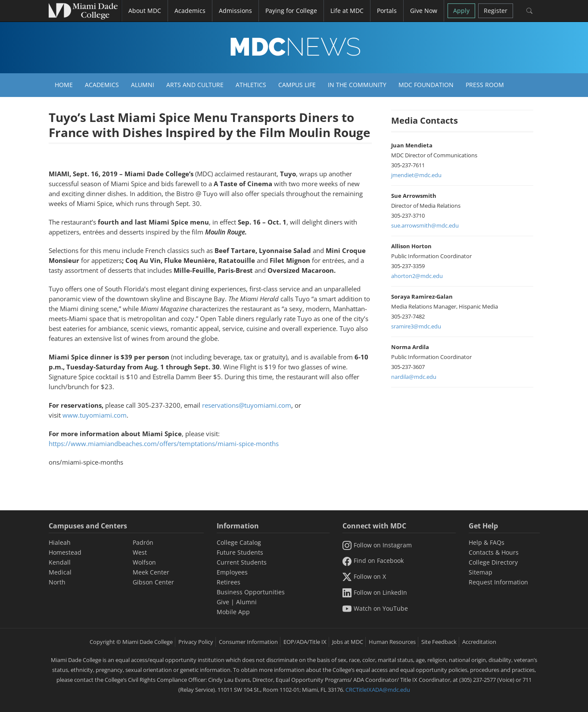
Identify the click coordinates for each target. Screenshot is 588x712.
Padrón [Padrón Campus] (143, 542)
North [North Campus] (57, 582)
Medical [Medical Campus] (60, 572)
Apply (461, 11)
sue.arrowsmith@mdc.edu (425, 225)
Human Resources (392, 642)
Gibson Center (153, 582)
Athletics (251, 85)
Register (496, 11)
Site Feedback (439, 642)
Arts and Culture (195, 85)
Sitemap (481, 572)
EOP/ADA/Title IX (305, 642)
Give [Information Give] (223, 602)
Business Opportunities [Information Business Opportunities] (251, 592)
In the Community (357, 85)
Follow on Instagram (377, 545)
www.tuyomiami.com (95, 415)
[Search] (530, 11)
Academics (102, 85)
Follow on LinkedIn (375, 592)
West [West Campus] (140, 552)
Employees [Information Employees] (232, 572)
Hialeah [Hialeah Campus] (60, 542)
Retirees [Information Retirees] (229, 582)
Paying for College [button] (291, 11)
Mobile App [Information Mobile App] (233, 612)
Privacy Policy (196, 642)
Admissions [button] (235, 11)
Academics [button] (190, 11)
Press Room (485, 85)
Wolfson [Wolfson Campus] (144, 562)
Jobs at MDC (348, 642)
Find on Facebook (373, 561)
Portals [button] (387, 11)
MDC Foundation (426, 85)
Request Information (498, 582)
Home (64, 85)
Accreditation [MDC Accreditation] (479, 642)
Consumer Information (248, 642)
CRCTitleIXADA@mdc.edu (378, 690)
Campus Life (297, 85)
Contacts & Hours (494, 552)
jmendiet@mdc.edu (416, 175)
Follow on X (364, 576)
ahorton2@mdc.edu (417, 276)
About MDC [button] (145, 11)
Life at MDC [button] (347, 11)
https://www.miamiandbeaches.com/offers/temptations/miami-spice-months (164, 443)
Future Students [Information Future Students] (240, 552)
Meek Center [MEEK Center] (151, 572)
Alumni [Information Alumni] (246, 602)
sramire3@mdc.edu (416, 326)
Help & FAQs (487, 542)
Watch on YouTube (375, 608)
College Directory (493, 562)
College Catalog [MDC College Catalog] (239, 542)
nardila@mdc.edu (414, 377)
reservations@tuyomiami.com (247, 405)
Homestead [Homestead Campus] (65, 552)
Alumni (143, 85)
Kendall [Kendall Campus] (60, 562)
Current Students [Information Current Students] (242, 562)
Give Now (424, 11)
